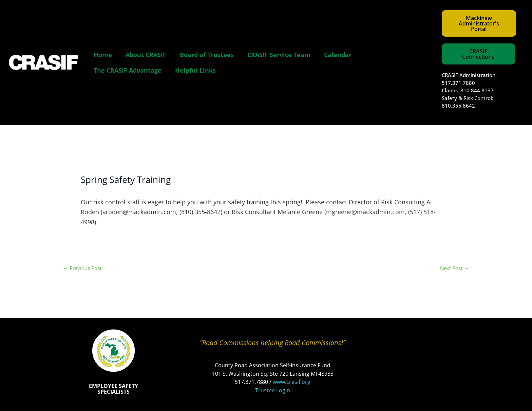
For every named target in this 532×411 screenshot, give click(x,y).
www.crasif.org (292, 382)
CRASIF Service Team (279, 55)
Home (103, 55)
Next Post (454, 268)
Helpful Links (195, 70)
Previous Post (82, 268)
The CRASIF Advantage (128, 70)
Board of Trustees (207, 55)
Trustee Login (273, 390)
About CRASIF (146, 55)
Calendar (338, 55)
